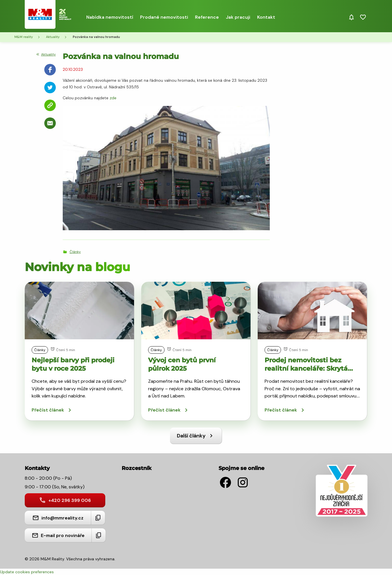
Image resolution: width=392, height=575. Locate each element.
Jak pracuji (238, 17)
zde (113, 98)
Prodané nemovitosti (164, 17)
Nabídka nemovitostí (110, 17)
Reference (207, 17)
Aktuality (53, 37)
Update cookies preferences (27, 572)
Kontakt (266, 17)
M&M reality (24, 37)
